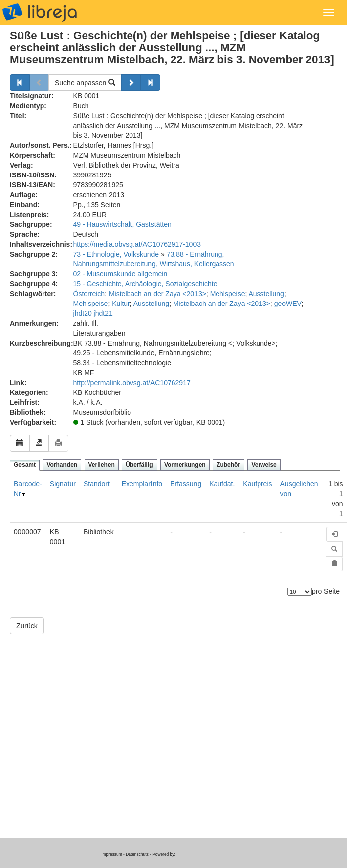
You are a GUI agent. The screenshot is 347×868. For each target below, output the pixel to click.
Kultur (121, 304)
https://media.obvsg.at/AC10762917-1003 (137, 244)
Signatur (63, 484)
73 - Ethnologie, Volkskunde (116, 254)
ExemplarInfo (142, 484)
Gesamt (25, 465)
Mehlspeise (228, 294)
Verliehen (102, 465)
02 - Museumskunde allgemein (120, 274)
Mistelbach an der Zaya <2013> (157, 294)
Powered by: (164, 854)
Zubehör (228, 465)
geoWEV (288, 304)
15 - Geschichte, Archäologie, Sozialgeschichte (145, 284)
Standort (97, 484)
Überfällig (139, 465)
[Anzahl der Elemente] (300, 592)
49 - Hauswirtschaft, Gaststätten (122, 224)
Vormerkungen (185, 465)
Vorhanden (62, 465)
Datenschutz (137, 854)
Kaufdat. (222, 484)
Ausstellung (266, 294)
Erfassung (186, 484)
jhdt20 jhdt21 (93, 313)
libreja (40, 12)
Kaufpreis (257, 484)
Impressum (111, 854)
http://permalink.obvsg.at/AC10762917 (132, 383)
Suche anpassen (85, 83)
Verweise (264, 465)
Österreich (89, 294)
